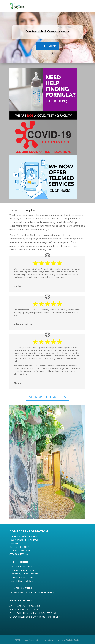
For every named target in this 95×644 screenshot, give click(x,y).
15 (56, 512)
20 (69, 512)
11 (46, 512)
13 (51, 512)
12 (49, 512)
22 (74, 512)
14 (54, 512)
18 (64, 512)
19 (67, 512)
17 (62, 512)
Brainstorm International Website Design (62, 640)
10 (44, 512)
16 (59, 512)
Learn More (47, 46)
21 (72, 512)
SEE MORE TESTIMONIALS (47, 397)
